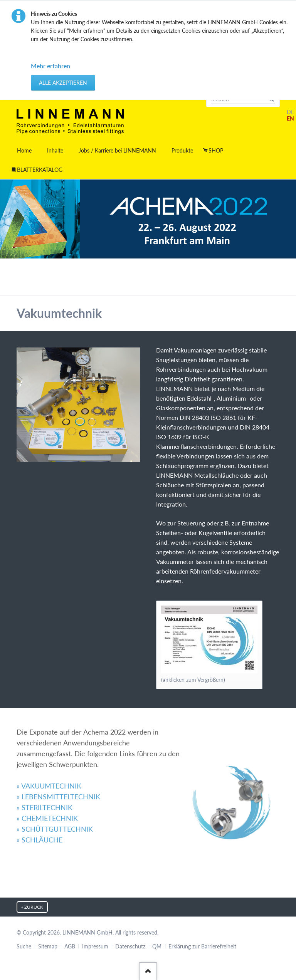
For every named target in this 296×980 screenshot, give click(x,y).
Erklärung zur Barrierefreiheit (202, 946)
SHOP (216, 150)
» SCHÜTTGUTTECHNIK (55, 784)
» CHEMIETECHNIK (47, 773)
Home (24, 150)
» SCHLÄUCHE (40, 794)
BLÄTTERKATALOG (40, 170)
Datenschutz (130, 946)
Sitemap (48, 946)
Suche (24, 946)
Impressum (95, 946)
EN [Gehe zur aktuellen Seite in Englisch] (290, 118)
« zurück (32, 907)
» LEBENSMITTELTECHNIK (58, 751)
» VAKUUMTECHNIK (49, 740)
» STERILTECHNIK (45, 762)
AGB (70, 946)
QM (157, 946)
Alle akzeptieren (63, 83)
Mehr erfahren (50, 66)
